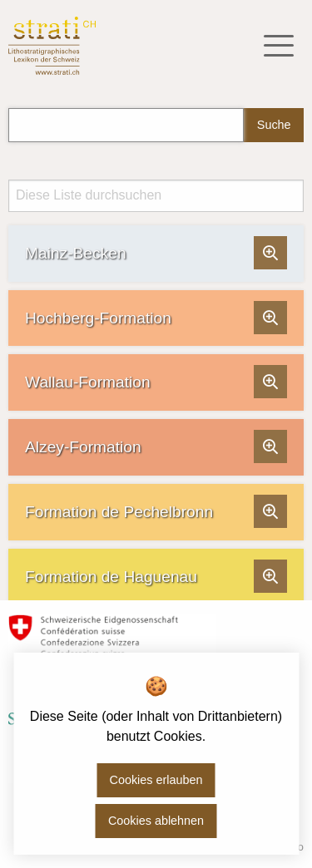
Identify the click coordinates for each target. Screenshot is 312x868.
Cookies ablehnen (156, 821)
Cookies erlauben (156, 780)
